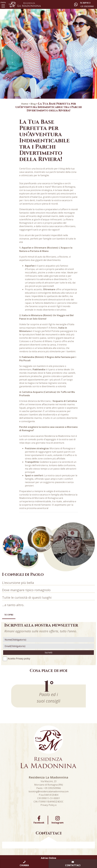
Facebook (39, 820)
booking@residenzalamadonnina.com (49, 791)
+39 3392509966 (52, 788)
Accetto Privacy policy (19, 659)
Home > (26, 104)
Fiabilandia (39, 369)
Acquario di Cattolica (65, 401)
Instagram (58, 820)
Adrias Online (49, 858)
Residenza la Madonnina (57, 436)
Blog (33, 104)
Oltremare (49, 289)
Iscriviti (48, 652)
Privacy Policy (48, 805)
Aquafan (30, 266)
